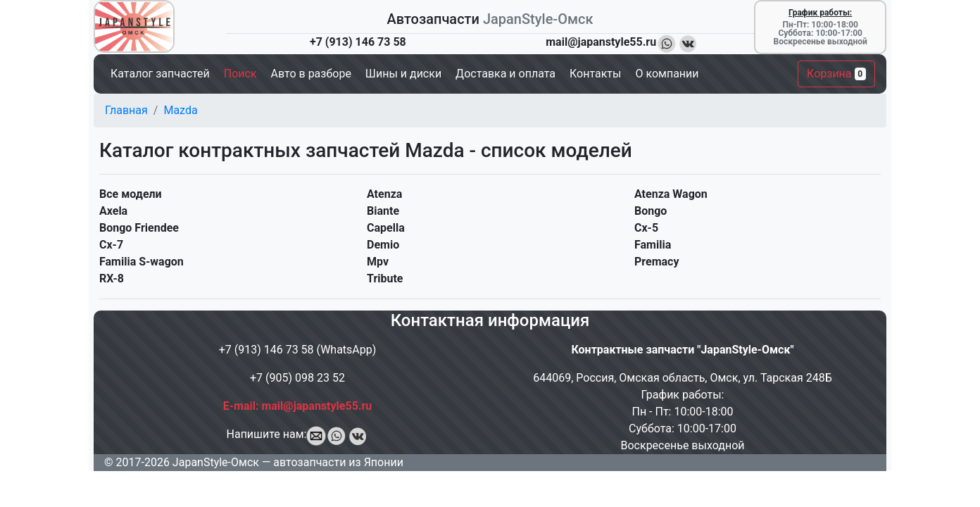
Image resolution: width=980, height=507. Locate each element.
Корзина (836, 74)
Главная (126, 110)
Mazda (180, 110)
